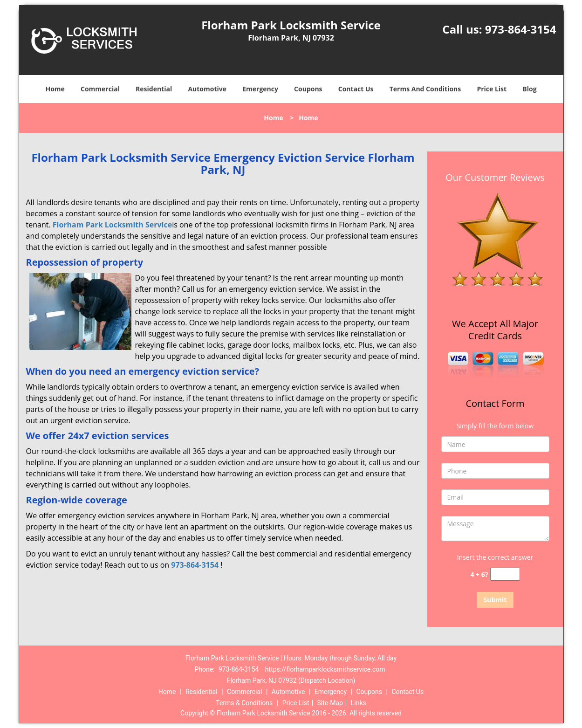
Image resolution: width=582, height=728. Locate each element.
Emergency (260, 89)
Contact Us (356, 89)
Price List (492, 89)
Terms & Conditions (244, 703)
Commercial (100, 89)
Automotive (207, 89)
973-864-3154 (521, 29)
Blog (529, 89)
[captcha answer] (505, 574)
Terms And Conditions (425, 89)
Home (55, 89)
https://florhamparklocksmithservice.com (325, 669)
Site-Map (330, 703)
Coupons (308, 89)
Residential (154, 89)
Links (359, 703)
